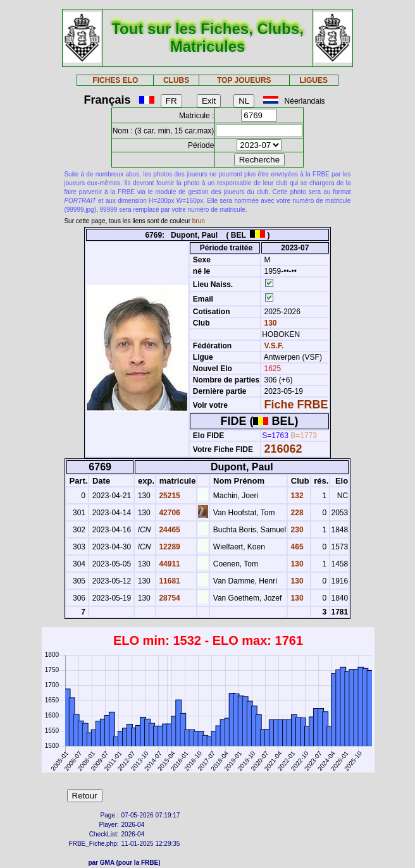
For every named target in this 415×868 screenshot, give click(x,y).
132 (296, 496)
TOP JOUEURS (244, 80)
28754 (169, 598)
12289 (169, 547)
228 (296, 513)
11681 (169, 581)
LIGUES (313, 80)
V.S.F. (274, 346)
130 (269, 323)
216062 (283, 449)
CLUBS (176, 80)
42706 (169, 513)
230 (296, 530)
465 (296, 547)
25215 (169, 496)
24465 (169, 530)
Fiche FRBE (296, 405)
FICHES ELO (115, 80)
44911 (169, 564)
